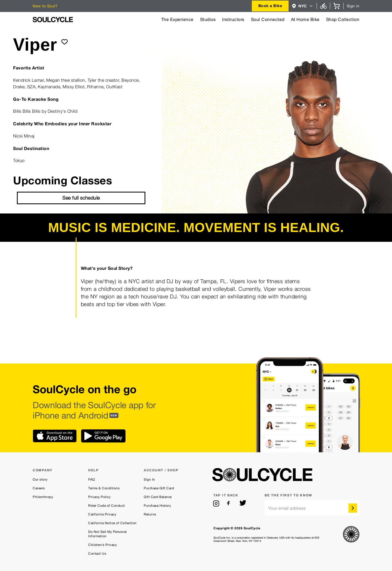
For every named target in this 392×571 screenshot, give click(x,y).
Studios (208, 19)
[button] (303, 6)
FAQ (92, 480)
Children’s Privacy (102, 545)
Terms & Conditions (104, 488)
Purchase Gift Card (159, 488)
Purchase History (157, 506)
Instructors (233, 19)
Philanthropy (43, 497)
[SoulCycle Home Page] (53, 20)
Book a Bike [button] (270, 6)
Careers (39, 488)
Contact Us (97, 554)
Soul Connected (268, 19)
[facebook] (229, 503)
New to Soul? (45, 6)
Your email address (287, 508)
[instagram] (216, 503)
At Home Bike (305, 19)
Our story (40, 480)
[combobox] (270, 6)
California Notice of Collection (112, 523)
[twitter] (243, 503)
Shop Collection (343, 19)
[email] (312, 508)
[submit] (65, 42)
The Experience (177, 19)
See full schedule (81, 198)
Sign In (149, 480)
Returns (150, 514)
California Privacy (102, 514)
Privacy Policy (99, 497)
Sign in (353, 6)
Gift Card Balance (158, 497)
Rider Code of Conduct (107, 506)
